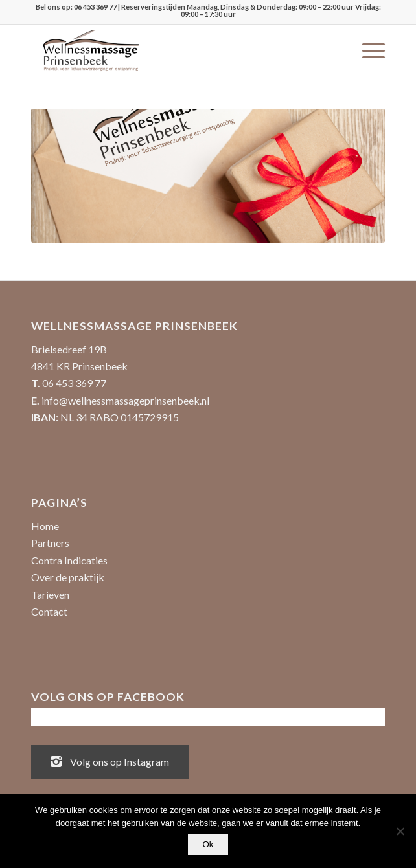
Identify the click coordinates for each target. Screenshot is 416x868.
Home (45, 526)
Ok (208, 844)
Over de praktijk (68, 577)
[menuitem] (367, 50)
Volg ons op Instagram (110, 761)
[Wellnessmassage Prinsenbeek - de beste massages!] (173, 50)
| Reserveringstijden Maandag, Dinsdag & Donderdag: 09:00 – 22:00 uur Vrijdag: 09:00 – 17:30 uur (249, 10)
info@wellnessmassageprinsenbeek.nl (125, 400)
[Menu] (367, 50)
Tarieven (50, 595)
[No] (400, 831)
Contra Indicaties (69, 560)
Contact (49, 611)
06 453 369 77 (95, 7)
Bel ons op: (55, 7)
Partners (50, 543)
